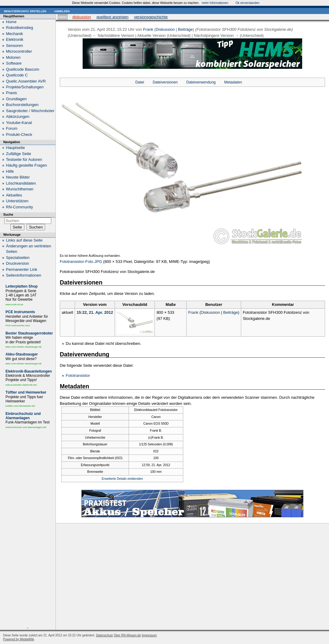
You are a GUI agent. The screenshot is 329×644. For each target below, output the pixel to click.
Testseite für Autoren (24, 159)
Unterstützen (17, 201)
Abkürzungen (18, 117)
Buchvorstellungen (22, 105)
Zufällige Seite (19, 154)
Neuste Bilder (18, 177)
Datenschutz (105, 635)
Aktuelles (14, 195)
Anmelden (62, 11)
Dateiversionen (165, 82)
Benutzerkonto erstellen (25, 11)
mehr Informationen (215, 3)
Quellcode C (17, 75)
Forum (12, 128)
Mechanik (15, 34)
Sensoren (15, 46)
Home (11, 22)
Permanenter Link (22, 269)
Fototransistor (78, 375)
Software (14, 63)
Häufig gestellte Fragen (27, 165)
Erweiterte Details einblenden (122, 479)
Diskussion (82, 17)
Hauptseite (16, 148)
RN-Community (20, 207)
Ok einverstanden (247, 3)
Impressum (149, 635)
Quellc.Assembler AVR (26, 81)
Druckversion (18, 263)
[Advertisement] (28, 529)
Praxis (12, 93)
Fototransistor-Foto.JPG (81, 262)
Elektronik (15, 39)
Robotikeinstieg (20, 28)
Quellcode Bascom (23, 69)
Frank (148, 29)
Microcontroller (19, 51)
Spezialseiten (18, 258)
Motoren (13, 57)
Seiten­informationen (24, 275)
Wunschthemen (20, 189)
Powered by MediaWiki (19, 639)
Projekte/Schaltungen (25, 87)
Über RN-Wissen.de (127, 635)
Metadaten (233, 82)
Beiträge (185, 29)
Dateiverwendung (201, 82)
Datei (63, 17)
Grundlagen (16, 99)
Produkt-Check (19, 134)
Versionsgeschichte (151, 17)
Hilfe (10, 171)
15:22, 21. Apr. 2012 (95, 312)
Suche (8, 214)
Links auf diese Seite (24, 240)
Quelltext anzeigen (112, 17)
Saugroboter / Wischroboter (30, 111)
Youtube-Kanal (19, 123)
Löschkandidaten (21, 183)
